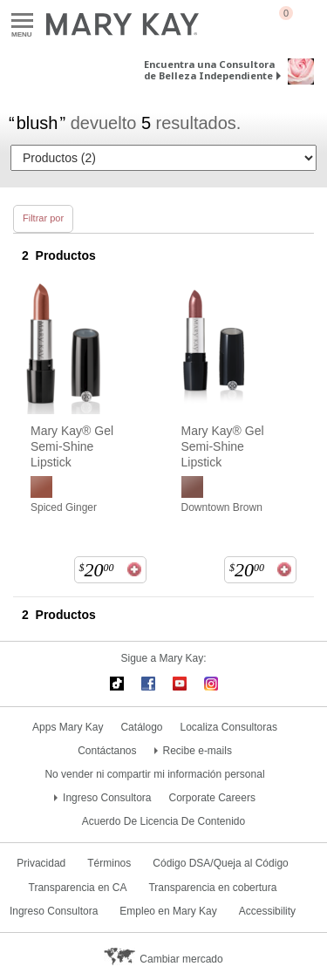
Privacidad (41, 863)
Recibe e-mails (198, 751)
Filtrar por (43, 218)
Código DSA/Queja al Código (220, 863)
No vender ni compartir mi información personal (154, 774)
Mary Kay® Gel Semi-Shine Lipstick (72, 446)
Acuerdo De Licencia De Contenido (163, 821)
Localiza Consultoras (229, 727)
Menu (22, 21)
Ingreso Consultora (107, 798)
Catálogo (141, 727)
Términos (109, 863)
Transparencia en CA (78, 888)
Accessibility (267, 911)
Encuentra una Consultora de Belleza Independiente (209, 70)
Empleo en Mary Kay (168, 911)
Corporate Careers (212, 798)
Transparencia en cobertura (212, 888)
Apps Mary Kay (68, 727)
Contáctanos (107, 751)
